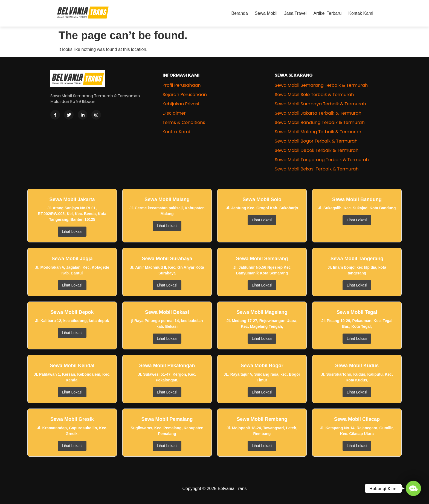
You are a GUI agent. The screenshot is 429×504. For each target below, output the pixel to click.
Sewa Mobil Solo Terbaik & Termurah (314, 95)
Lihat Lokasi (72, 231)
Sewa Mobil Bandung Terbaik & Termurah (320, 122)
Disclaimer (174, 113)
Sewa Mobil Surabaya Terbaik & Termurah (320, 104)
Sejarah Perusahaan (185, 95)
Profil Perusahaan (182, 85)
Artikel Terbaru (327, 13)
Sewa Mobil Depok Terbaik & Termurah (317, 150)
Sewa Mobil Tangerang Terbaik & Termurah (322, 160)
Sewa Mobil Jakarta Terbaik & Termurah (318, 113)
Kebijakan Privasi (181, 104)
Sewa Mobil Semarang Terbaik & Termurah (321, 85)
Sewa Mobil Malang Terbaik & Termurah (318, 132)
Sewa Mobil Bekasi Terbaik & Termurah (317, 169)
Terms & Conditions (184, 122)
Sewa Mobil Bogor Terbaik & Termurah (316, 141)
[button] (413, 488)
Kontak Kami (361, 13)
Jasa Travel (295, 13)
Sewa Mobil (266, 13)
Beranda (240, 13)
